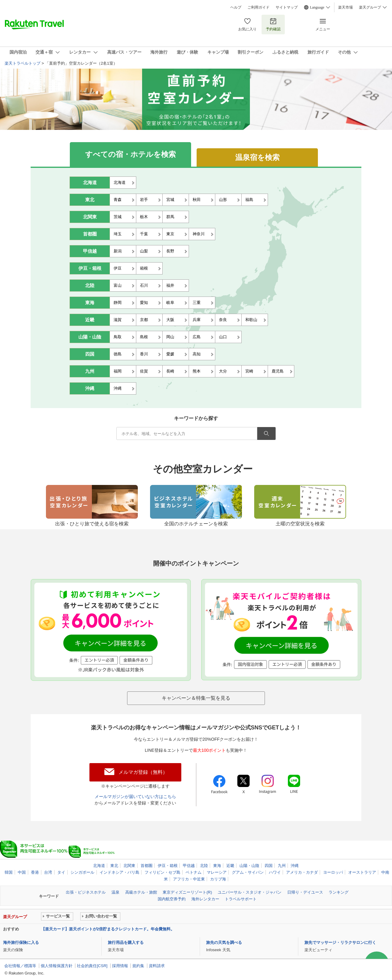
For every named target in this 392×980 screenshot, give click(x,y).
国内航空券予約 (172, 899)
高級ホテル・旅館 (141, 892)
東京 (170, 234)
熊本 (197, 371)
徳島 (118, 354)
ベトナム (194, 872)
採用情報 (120, 966)
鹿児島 (278, 371)
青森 (118, 200)
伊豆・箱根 (90, 268)
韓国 (9, 872)
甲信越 (90, 251)
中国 (22, 872)
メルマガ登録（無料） (143, 772)
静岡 (118, 303)
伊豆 (118, 268)
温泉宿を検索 (257, 157)
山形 (223, 200)
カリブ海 (218, 879)
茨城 (118, 217)
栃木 (144, 217)
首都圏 (90, 234)
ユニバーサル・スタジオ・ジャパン (250, 892)
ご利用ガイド (258, 7)
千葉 (144, 234)
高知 (197, 354)
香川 (144, 354)
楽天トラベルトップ (23, 63)
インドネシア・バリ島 (119, 872)
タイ (61, 872)
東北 (90, 200)
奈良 (223, 320)
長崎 (170, 371)
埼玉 (118, 234)
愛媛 (170, 354)
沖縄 (90, 388)
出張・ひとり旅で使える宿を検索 (92, 521)
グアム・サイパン (248, 872)
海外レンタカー (205, 899)
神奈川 (199, 234)
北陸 (90, 286)
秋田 (197, 200)
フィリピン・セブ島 (162, 872)
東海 (90, 303)
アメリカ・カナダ (302, 872)
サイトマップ (287, 7)
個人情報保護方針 (57, 966)
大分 (223, 371)
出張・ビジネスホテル (86, 892)
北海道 (90, 183)
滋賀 (118, 320)
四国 (90, 354)
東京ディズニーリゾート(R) (187, 892)
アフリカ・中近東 (189, 879)
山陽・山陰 (90, 337)
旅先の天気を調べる (224, 942)
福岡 (118, 371)
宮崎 (249, 371)
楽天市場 (345, 7)
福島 (249, 200)
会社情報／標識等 (20, 966)
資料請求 (157, 966)
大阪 (170, 320)
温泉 (115, 892)
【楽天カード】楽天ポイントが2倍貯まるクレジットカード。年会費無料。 (108, 929)
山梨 (144, 251)
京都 (144, 320)
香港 (35, 872)
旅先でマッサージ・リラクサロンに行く (340, 942)
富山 (118, 285)
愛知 (144, 303)
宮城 (170, 200)
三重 (197, 303)
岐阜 (170, 303)
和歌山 (251, 320)
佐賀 (144, 371)
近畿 (90, 320)
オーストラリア (362, 872)
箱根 (144, 268)
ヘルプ (236, 7)
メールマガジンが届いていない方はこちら (135, 796)
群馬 (170, 217)
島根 (144, 337)
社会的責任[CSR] (92, 966)
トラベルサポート (241, 899)
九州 (90, 371)
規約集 (138, 966)
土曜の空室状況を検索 (300, 521)
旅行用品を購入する (126, 942)
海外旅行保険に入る (21, 942)
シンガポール (82, 872)
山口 (223, 337)
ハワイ (275, 872)
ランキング (339, 892)
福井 (170, 285)
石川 (144, 285)
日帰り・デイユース (305, 892)
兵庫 (197, 320)
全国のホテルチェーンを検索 (196, 521)
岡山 (170, 337)
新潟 (118, 251)
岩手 (144, 200)
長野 (170, 251)
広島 (197, 337)
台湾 (48, 872)
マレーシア (217, 872)
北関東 (90, 217)
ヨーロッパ (333, 872)
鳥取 (118, 337)
